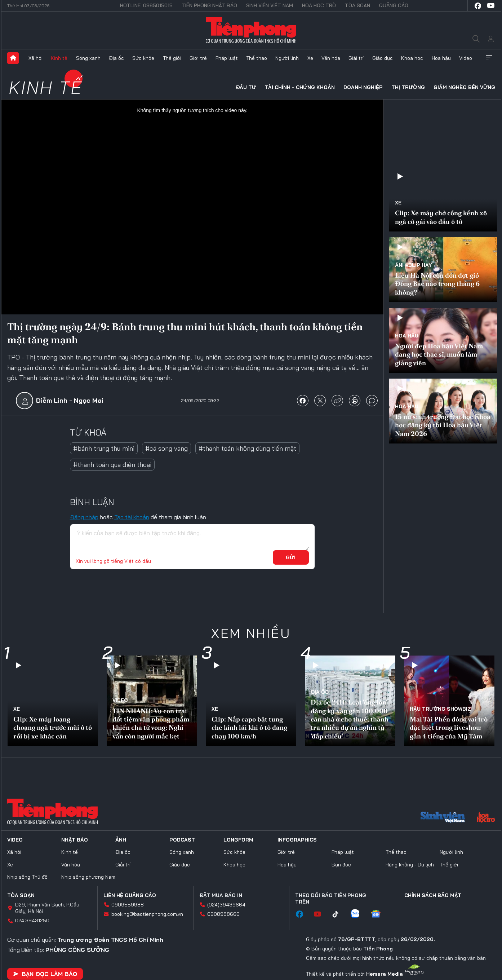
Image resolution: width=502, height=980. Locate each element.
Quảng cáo (394, 5)
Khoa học (412, 58)
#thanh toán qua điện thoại (112, 465)
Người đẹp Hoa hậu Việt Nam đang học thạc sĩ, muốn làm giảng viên (439, 354)
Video (466, 58)
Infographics (297, 840)
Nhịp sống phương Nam (88, 877)
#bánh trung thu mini (104, 448)
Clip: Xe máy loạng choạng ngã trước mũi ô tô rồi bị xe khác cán (53, 728)
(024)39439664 (226, 905)
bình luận (372, 401)
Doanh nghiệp (363, 87)
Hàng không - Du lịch (410, 865)
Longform (238, 840)
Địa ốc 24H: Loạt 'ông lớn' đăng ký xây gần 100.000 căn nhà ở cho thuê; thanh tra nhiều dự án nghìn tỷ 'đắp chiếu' (350, 719)
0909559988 (128, 905)
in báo (355, 401)
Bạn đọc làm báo (45, 974)
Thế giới (172, 58)
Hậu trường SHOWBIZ (440, 709)
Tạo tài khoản (132, 517)
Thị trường (408, 87)
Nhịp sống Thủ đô (27, 877)
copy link (337, 401)
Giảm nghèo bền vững (464, 87)
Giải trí (356, 58)
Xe (310, 58)
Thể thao (257, 58)
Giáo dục (383, 58)
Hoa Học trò (319, 5)
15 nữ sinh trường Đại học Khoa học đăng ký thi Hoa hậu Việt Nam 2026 (443, 425)
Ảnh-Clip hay (414, 265)
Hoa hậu (441, 58)
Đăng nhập (84, 517)
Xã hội (35, 58)
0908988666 (223, 914)
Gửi (291, 557)
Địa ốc (116, 58)
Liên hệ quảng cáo (130, 895)
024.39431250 (32, 921)
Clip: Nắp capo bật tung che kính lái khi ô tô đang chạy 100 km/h (249, 728)
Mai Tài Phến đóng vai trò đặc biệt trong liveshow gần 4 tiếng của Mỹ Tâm (449, 728)
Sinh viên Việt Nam (270, 5)
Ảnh (121, 840)
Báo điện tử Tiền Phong (251, 30)
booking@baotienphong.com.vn (147, 914)
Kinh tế (59, 58)
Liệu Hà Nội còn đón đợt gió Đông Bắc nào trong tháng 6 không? (437, 284)
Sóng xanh (88, 58)
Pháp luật (227, 58)
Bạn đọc (341, 865)
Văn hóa (331, 58)
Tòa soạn (357, 5)
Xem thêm (489, 58)
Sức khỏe (143, 58)
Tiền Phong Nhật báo (209, 5)
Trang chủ (13, 58)
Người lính (287, 58)
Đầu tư (246, 87)
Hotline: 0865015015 (146, 5)
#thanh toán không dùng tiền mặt (247, 448)
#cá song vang (166, 448)
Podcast (182, 840)
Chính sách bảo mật (433, 895)
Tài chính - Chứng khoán (300, 87)
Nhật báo (75, 840)
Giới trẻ (198, 58)
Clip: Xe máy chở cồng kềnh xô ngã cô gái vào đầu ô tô (441, 217)
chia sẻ (303, 401)
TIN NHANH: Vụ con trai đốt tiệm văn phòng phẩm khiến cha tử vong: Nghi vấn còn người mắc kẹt (151, 723)
